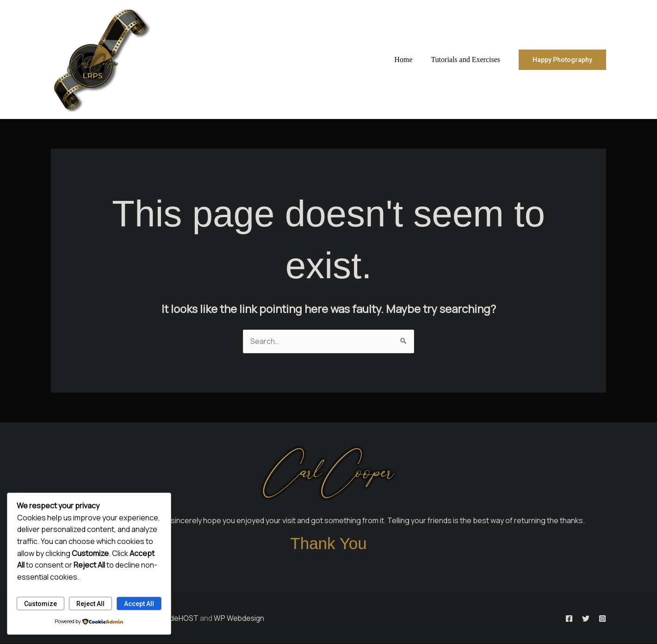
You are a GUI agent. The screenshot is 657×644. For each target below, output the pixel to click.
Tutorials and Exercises (467, 59)
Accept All (139, 603)
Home (409, 59)
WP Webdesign (240, 618)
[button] (562, 60)
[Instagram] (602, 619)
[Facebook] (552, 619)
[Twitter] (577, 619)
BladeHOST (179, 618)
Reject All (90, 603)
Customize (40, 603)
